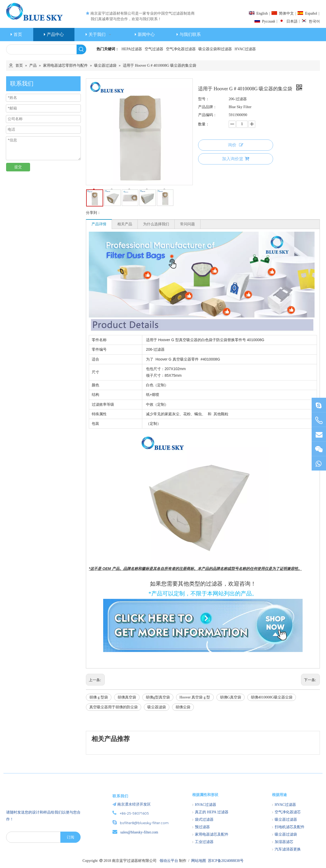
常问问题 (187, 224)
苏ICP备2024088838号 (226, 861)
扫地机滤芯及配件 (290, 827)
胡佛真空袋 (127, 697)
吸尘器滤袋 (157, 707)
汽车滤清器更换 (288, 849)
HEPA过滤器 (132, 49)
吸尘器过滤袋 (286, 834)
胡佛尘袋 (183, 707)
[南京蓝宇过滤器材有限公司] (37, 792)
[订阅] (70, 837)
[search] (32, 837)
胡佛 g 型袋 (99, 697)
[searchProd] (41, 49)
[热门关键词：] (81, 49)
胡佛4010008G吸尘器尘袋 (272, 697)
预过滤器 (202, 827)
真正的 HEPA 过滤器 (212, 812)
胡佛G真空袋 (231, 697)
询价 (236, 145)
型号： (204, 99)
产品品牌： (207, 107)
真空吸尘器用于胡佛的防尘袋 (114, 707)
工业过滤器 (204, 842)
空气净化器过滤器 (181, 49)
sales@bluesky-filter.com (139, 832)
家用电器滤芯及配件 (212, 834)
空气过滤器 (154, 49)
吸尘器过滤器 (286, 820)
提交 (18, 167)
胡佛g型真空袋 (158, 697)
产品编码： (207, 115)
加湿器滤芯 (284, 842)
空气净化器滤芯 (288, 812)
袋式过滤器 (204, 820)
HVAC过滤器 (245, 49)
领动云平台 (169, 861)
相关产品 (125, 224)
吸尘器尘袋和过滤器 (215, 49)
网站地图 (199, 861)
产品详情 (99, 224)
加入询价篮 (236, 159)
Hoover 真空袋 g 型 (195, 697)
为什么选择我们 (156, 224)
